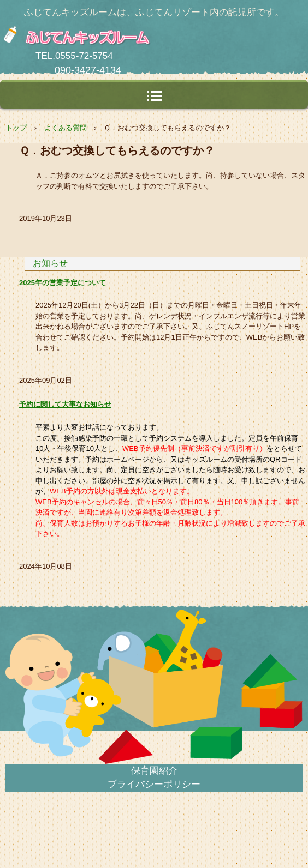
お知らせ (50, 263)
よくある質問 (66, 128)
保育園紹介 (154, 771)
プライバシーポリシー (154, 784)
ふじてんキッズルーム (128, 35)
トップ (16, 128)
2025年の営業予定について (63, 283)
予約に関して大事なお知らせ (65, 404)
